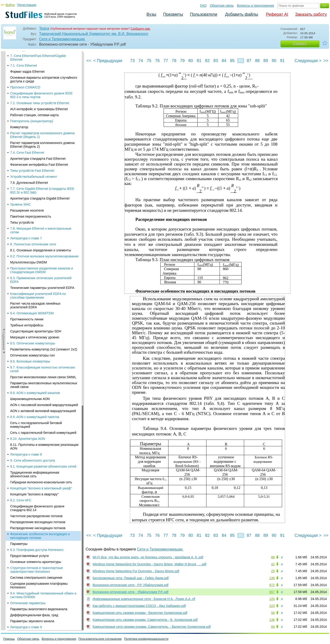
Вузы (151, 14)
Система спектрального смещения (36, 161)
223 (272, 606)
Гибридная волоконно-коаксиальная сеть (41, 65)
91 (282, 61)
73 (132, 61)
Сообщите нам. (141, 29)
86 (241, 61)
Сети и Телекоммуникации (62, 39)
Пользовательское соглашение (100, 639)
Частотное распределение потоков (36, 99)
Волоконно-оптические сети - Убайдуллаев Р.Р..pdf (131, 592)
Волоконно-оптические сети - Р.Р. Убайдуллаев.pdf (131, 585)
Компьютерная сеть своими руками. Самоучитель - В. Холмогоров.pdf (145, 620)
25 (273, 571)
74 (141, 61)
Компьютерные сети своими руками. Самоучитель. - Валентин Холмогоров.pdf (152, 627)
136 (272, 620)
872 (272, 585)
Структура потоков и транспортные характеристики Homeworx (37, 153)
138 (272, 578)
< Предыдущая (108, 61)
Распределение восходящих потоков (38, 105)
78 (174, 61)
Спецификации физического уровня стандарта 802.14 (37, 91)
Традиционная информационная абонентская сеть (35, 57)
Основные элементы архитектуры (36, 145)
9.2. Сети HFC (21, 83)
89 (266, 61)
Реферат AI (277, 14)
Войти (10, 5)
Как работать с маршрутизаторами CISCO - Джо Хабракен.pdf (139, 606)
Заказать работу (311, 14)
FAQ (203, 6)
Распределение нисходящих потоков (38, 111)
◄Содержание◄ (4, 132)
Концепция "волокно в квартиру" (34, 77)
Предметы (173, 14)
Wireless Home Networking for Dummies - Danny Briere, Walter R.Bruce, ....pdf (149, 564)
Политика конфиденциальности (146, 639)
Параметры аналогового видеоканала (39, 192)
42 (273, 564)
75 (149, 61)
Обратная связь (222, 6)
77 (166, 61)
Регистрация (27, 5)
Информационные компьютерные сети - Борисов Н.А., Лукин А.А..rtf (144, 599)
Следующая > (308, 61)
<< (89, 61)
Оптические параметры (28, 186)
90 (274, 61)
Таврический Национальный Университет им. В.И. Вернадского (94, 34)
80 (191, 61)
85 (232, 61)
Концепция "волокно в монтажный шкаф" (41, 71)
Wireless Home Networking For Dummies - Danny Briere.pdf (136, 571)
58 (273, 613)
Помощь (9, 639)
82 (207, 61)
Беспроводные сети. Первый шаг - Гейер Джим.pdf (131, 578)
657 (272, 592)
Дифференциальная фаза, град (34, 198)
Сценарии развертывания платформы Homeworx (39, 169)
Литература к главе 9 (26, 210)
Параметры (19, 127)
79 (182, 61)
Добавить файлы (241, 14)
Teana (44, 28)
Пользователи (204, 14)
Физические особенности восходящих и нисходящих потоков (40, 119)
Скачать (300, 44)
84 (224, 61)
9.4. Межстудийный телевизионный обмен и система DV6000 (43, 178)
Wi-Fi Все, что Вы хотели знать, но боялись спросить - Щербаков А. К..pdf (148, 557)
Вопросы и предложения (255, 6)
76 (157, 61)
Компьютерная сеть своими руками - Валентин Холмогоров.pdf (140, 613)
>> (326, 61)
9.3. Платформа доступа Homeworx (37, 133)
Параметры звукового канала (32, 204)
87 (249, 61)
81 (199, 61)
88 (257, 61)
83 (216, 61)
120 (272, 599)
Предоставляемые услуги (29, 139)
